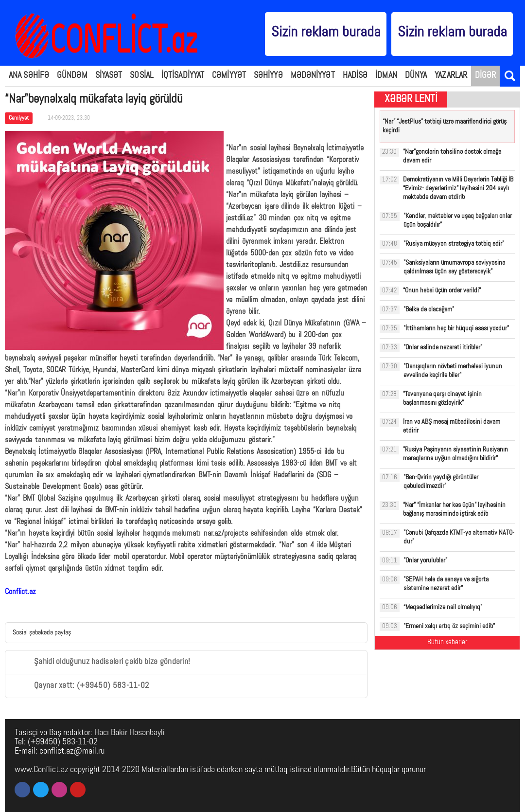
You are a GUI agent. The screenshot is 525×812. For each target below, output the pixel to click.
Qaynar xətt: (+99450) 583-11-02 (81, 686)
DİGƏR (486, 76)
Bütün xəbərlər (447, 642)
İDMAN (386, 76)
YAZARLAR (451, 76)
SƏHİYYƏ (268, 76)
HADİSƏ (355, 76)
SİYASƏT (109, 76)
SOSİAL (142, 76)
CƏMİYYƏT (229, 76)
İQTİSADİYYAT (183, 76)
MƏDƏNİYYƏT (313, 76)
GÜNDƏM (72, 76)
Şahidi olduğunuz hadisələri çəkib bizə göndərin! (101, 662)
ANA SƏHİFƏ (29, 76)
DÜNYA (416, 76)
